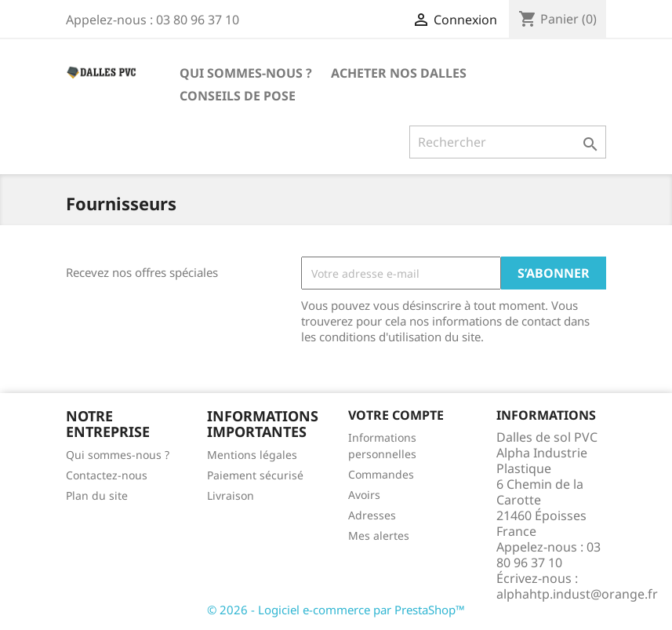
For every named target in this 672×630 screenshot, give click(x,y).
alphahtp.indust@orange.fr (577, 594)
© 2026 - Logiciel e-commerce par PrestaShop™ (336, 610)
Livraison (231, 495)
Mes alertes (379, 535)
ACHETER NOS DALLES (399, 73)
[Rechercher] (508, 142)
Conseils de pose (238, 96)
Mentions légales (252, 455)
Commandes (381, 474)
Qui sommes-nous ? (246, 73)
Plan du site (97, 495)
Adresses (372, 515)
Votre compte (396, 415)
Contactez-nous (107, 475)
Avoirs (364, 495)
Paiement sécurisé (255, 475)
